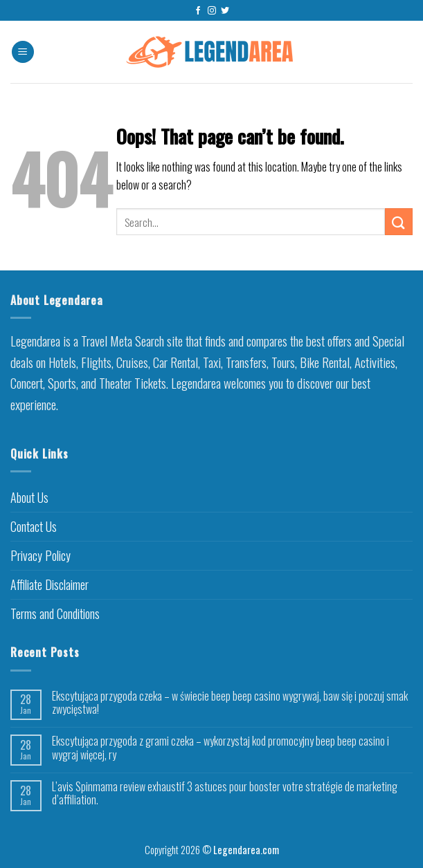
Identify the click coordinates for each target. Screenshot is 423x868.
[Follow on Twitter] (225, 11)
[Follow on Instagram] (212, 11)
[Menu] (23, 52)
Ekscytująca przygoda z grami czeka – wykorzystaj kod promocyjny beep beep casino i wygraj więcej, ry (220, 748)
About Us (29, 497)
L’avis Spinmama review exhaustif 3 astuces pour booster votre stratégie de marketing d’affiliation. (225, 793)
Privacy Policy (40, 555)
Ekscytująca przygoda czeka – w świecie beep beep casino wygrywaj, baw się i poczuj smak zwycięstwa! (230, 703)
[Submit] (399, 222)
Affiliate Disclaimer (49, 584)
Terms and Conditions (55, 613)
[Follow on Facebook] (198, 11)
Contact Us (34, 526)
